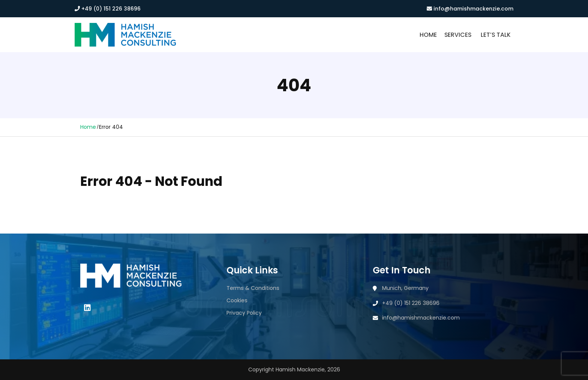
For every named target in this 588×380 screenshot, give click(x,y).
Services (458, 35)
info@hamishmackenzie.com (470, 9)
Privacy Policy (244, 313)
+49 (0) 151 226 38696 (108, 9)
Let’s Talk (496, 35)
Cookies (237, 300)
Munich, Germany (405, 288)
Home (428, 35)
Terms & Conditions (253, 288)
